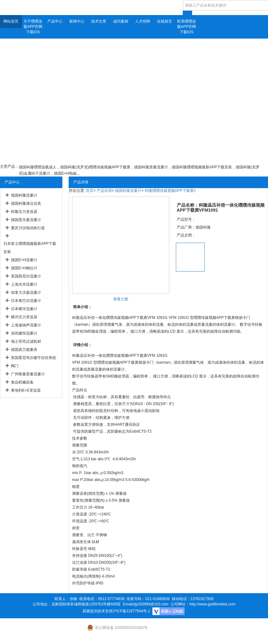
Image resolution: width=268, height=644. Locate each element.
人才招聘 (143, 21)
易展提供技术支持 (97, 611)
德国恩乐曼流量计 (26, 220)
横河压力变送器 (24, 317)
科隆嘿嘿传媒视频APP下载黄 (169, 191)
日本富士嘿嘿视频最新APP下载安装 (30, 248)
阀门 (15, 366)
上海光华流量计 (24, 284)
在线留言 (165, 21)
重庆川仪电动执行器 (28, 228)
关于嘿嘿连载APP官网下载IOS (33, 27)
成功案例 (121, 21)
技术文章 (99, 21)
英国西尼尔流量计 (26, 276)
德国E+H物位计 (24, 268)
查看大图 (121, 299)
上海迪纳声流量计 (26, 325)
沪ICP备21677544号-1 (131, 611)
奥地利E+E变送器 (26, 390)
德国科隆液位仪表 (26, 203)
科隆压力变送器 (24, 212)
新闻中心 (77, 21)
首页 (90, 191)
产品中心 (55, 21)
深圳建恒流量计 (24, 333)
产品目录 (104, 191)
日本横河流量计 (24, 309)
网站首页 (11, 21)
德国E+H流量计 (24, 260)
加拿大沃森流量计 (26, 293)
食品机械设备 (22, 382)
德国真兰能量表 (24, 350)
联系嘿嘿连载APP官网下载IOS (187, 27)
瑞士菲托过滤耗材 (26, 341)
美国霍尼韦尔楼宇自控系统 (34, 358)
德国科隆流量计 (24, 195)
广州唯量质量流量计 (28, 374)
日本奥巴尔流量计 (26, 301)
